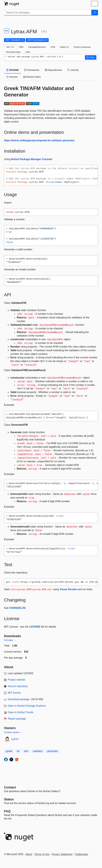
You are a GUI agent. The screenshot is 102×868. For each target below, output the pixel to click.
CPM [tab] (53, 47)
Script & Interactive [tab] (82, 47)
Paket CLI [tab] (64, 47)
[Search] (95, 13)
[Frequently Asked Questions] (7, 811)
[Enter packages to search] (48, 13)
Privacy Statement (62, 854)
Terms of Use (42, 854)
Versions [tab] (12, 77)
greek (9, 751)
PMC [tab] (21, 47)
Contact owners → (13, 732)
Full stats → (10, 640)
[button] (91, 57)
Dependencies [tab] (53, 70)
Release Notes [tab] (32, 77)
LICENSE (35, 627)
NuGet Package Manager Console (32, 159)
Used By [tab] (73, 70)
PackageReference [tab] (37, 47)
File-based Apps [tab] (13, 52)
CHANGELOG (18, 608)
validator (38, 751)
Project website (17, 680)
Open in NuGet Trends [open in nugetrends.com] (21, 712)
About (29, 854)
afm (26, 751)
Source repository (18, 686)
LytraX (15, 739)
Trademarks (81, 854)
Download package (19, 699)
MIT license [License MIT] (14, 693)
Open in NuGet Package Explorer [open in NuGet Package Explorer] (27, 706)
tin (18, 751)
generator (53, 751)
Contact (10, 787)
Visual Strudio (68, 589)
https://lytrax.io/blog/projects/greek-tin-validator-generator (39, 140)
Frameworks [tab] (32, 70)
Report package (17, 719)
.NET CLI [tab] (10, 47)
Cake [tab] (28, 52)
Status (9, 799)
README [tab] (13, 70)
